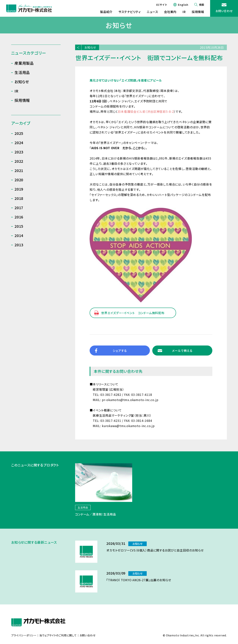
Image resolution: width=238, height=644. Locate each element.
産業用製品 (24, 63)
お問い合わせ (224, 11)
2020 (19, 180)
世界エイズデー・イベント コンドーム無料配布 (133, 313)
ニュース (152, 12)
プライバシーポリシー (24, 635)
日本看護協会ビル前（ (132, 111)
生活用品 (22, 72)
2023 (19, 152)
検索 (202, 5)
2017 (19, 208)
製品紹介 (106, 12)
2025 (19, 133)
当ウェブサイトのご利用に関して (58, 635)
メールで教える (182, 351)
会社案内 (170, 12)
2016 (19, 217)
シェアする (120, 351)
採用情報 (198, 12)
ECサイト (162, 5)
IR (184, 12)
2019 (19, 189)
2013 (19, 245)
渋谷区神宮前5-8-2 (160, 111)
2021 (19, 170)
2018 (19, 198)
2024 (19, 143)
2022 (19, 161)
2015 (19, 226)
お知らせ (90, 47)
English (183, 5)
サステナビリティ (130, 12)
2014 (19, 235)
